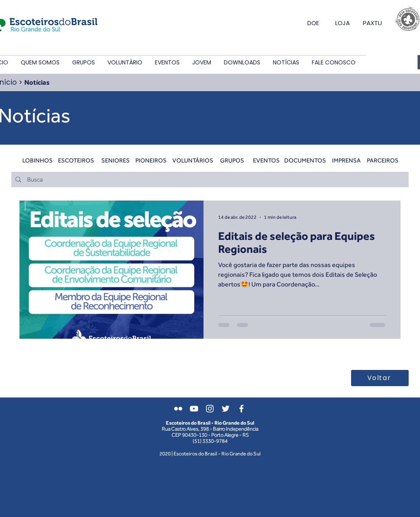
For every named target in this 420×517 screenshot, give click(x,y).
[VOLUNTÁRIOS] (193, 160)
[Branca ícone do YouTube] (194, 409)
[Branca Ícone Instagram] (210, 409)
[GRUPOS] (232, 160)
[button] (40, 63)
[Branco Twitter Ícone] (226, 409)
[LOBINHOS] (37, 160)
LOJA (343, 23)
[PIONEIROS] (151, 160)
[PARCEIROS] (382, 160)
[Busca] (209, 179)
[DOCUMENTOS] (305, 160)
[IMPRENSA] (346, 160)
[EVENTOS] (266, 160)
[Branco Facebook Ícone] (241, 409)
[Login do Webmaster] (361, 415)
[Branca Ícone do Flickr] (178, 409)
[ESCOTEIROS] (76, 160)
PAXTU (372, 23)
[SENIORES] (115, 160)
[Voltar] (380, 378)
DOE (313, 23)
